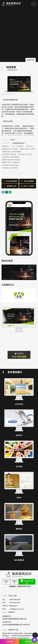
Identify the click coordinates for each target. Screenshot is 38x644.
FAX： (5, 603)
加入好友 (28, 641)
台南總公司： (7, 616)
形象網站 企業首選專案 (11, 157)
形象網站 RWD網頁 (9, 154)
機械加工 (6, 146)
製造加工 (21, 146)
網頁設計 (30, 146)
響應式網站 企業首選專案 (12, 152)
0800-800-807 (15, 600)
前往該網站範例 (10, 181)
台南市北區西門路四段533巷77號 (14, 619)
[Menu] (34, 4)
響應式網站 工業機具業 (11, 162)
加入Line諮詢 (28, 186)
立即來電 (10, 641)
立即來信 (19, 355)
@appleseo (13, 606)
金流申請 (6, 582)
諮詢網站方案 (10, 186)
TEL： (5, 600)
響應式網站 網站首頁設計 (12, 160)
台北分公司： (7, 622)
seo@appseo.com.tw (17, 609)
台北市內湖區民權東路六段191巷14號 (16, 625)
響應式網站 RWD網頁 (10, 149)
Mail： (5, 609)
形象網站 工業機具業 (10, 168)
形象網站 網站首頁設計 (11, 165)
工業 (13, 146)
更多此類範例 (28, 181)
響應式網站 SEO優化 (28, 149)
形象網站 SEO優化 (26, 154)
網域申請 (14, 582)
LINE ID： (6, 606)
